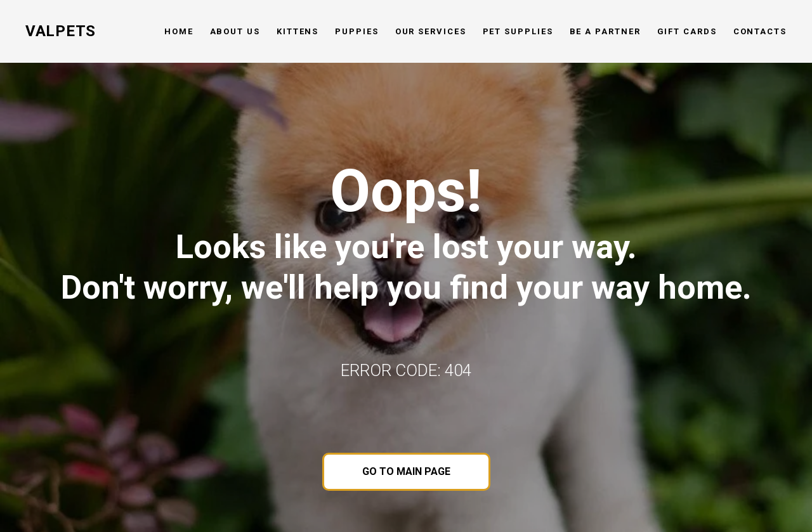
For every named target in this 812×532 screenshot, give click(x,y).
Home (179, 31)
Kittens (298, 31)
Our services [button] (431, 31)
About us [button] (235, 31)
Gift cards (687, 31)
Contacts (760, 31)
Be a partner (605, 31)
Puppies (357, 31)
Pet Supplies (518, 31)
